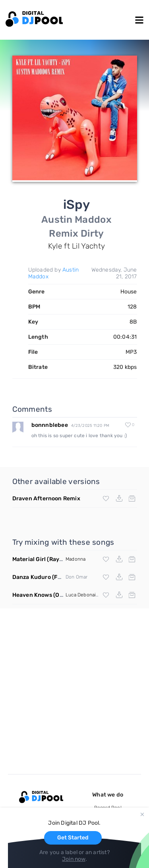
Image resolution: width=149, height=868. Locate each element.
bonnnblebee (50, 425)
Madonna (75, 559)
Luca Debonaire (83, 595)
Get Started (73, 838)
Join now (74, 859)
